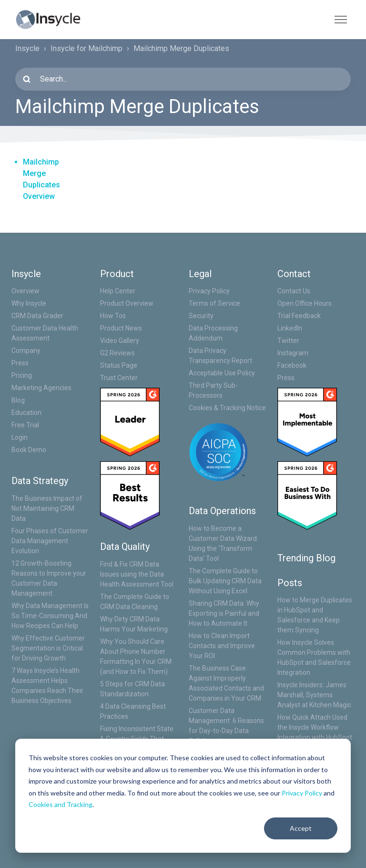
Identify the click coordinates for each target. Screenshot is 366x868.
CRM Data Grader (37, 316)
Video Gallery (120, 341)
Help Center (118, 291)
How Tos (113, 316)
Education (26, 413)
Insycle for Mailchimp (86, 48)
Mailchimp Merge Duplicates (181, 48)
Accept (301, 828)
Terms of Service (214, 303)
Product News (121, 328)
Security (201, 316)
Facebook (292, 365)
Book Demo (29, 450)
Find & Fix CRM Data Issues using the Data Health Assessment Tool (137, 574)
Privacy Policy (302, 793)
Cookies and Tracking (61, 804)
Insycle (27, 48)
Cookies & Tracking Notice (227, 408)
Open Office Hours (305, 303)
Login (20, 437)
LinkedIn (290, 328)
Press (20, 363)
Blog (18, 400)
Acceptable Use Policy (222, 373)
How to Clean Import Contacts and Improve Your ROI (222, 646)
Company (26, 351)
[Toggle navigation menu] (341, 20)
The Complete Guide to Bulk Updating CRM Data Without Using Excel (225, 581)
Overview (25, 291)
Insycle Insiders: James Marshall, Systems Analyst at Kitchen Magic (314, 695)
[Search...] (183, 79)
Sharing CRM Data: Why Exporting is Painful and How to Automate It (224, 613)
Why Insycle (29, 303)
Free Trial (25, 425)
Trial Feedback (299, 316)
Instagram (293, 353)
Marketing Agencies (41, 388)
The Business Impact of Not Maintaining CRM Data (47, 508)
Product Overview (127, 303)
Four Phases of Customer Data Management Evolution (50, 541)
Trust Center (119, 378)
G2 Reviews (117, 353)
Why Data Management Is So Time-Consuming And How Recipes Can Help (50, 616)
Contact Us (294, 291)
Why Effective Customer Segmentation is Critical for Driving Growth (48, 648)
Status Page (119, 365)
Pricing (22, 375)
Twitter (288, 341)
